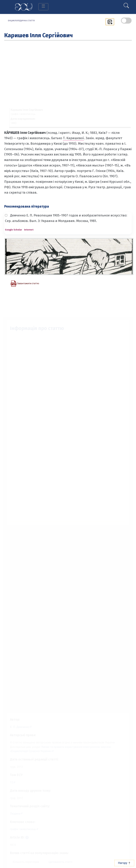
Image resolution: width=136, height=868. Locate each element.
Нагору (124, 863)
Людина (12, 814)
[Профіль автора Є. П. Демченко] (19, 723)
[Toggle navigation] (43, 7)
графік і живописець (21, 831)
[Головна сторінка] (24, 7)
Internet (29, 230)
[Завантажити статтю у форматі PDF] (25, 283)
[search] (126, 4)
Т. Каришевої (73, 138)
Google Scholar (13, 230)
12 (9, 782)
